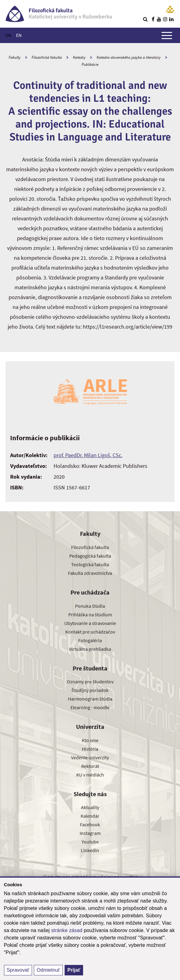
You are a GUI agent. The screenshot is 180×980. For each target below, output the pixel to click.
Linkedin (90, 850)
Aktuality (90, 807)
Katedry (79, 57)
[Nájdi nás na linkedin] (171, 19)
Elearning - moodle (90, 707)
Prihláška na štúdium (90, 614)
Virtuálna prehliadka (90, 649)
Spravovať (18, 970)
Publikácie (90, 64)
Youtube (90, 842)
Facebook (90, 824)
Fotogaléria (90, 640)
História (90, 749)
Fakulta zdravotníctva (90, 573)
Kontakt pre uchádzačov (90, 632)
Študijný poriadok (90, 690)
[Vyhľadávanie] (145, 19)
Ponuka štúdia (90, 606)
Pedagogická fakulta (90, 556)
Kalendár (90, 816)
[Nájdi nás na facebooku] (153, 19)
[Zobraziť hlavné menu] (167, 35)
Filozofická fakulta (47, 57)
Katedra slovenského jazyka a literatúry (129, 57)
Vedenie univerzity (90, 757)
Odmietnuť (48, 970)
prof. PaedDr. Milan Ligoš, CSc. (88, 455)
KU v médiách (90, 775)
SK (8, 35)
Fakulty (15, 57)
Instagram (90, 833)
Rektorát (90, 766)
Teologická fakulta (90, 564)
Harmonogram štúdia (90, 699)
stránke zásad (67, 930)
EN (19, 35)
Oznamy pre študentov (90, 682)
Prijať (74, 970)
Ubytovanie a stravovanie (90, 623)
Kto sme (90, 740)
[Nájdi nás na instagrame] (165, 19)
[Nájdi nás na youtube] (159, 19)
